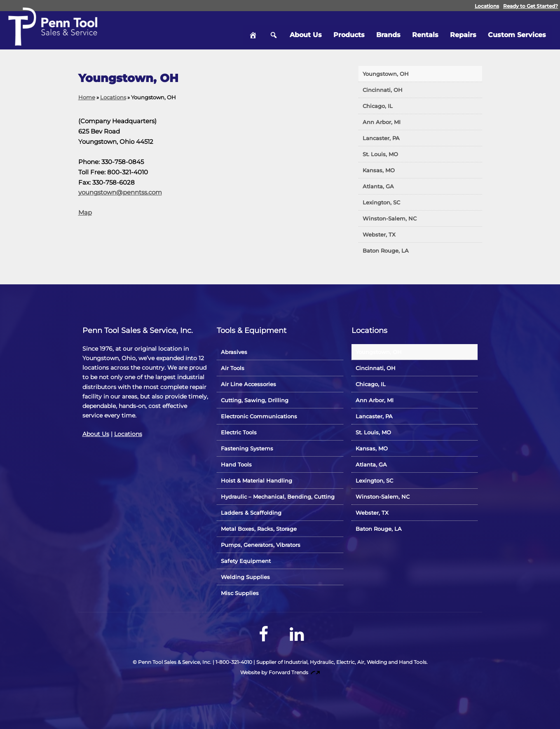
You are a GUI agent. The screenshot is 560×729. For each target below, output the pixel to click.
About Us (306, 31)
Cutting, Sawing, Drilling (255, 400)
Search (274, 31)
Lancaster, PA (381, 138)
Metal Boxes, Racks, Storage (259, 529)
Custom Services (517, 31)
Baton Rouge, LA (386, 251)
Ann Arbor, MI (382, 122)
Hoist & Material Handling (257, 481)
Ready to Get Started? (531, 6)
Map (85, 212)
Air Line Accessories (248, 384)
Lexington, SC (381, 202)
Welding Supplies (245, 577)
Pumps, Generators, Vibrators (261, 545)
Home (87, 97)
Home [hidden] (253, 31)
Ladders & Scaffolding (251, 513)
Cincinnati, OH (383, 90)
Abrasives (234, 352)
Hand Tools (236, 464)
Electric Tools (239, 432)
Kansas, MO (379, 170)
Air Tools (233, 368)
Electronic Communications (259, 416)
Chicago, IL (378, 106)
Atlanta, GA (378, 186)
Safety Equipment (246, 561)
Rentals (425, 31)
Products (349, 31)
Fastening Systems (247, 448)
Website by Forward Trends (280, 672)
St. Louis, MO (380, 154)
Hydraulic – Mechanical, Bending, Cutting (278, 497)
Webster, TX (379, 234)
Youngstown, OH (386, 74)
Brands (388, 31)
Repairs (463, 31)
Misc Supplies (240, 593)
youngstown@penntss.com (120, 192)
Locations (487, 6)
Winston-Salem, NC (390, 218)
